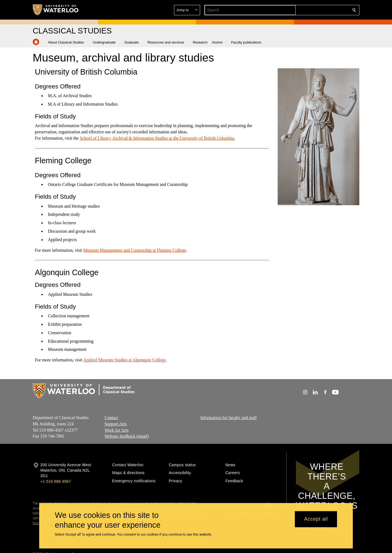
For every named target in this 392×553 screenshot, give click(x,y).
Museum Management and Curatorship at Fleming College (135, 250)
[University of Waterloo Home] (56, 10)
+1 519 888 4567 (56, 481)
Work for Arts (117, 430)
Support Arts (116, 424)
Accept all (316, 519)
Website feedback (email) (127, 436)
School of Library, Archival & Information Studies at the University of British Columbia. (157, 138)
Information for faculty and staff (229, 418)
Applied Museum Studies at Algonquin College (124, 360)
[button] (315, 10)
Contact (111, 418)
